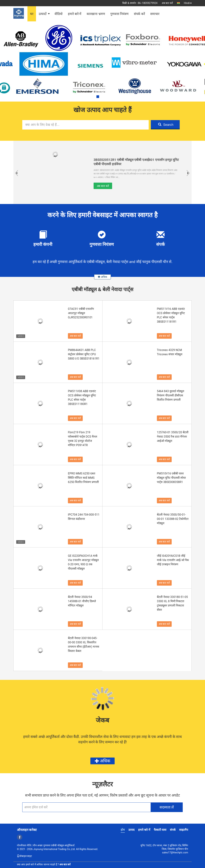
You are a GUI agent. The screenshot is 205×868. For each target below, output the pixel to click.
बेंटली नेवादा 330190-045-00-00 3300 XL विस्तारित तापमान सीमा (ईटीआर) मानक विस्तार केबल (84, 644)
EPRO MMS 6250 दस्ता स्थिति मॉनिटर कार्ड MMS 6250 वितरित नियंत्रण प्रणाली (83, 478)
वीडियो (59, 14)
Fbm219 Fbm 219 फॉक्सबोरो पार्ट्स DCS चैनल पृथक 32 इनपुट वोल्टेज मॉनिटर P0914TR (83, 439)
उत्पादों (43, 14)
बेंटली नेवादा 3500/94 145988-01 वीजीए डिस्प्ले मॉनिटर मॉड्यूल (82, 601)
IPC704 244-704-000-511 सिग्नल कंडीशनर (84, 517)
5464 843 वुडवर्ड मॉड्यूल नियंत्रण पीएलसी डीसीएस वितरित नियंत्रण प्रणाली (171, 395)
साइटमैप (184, 830)
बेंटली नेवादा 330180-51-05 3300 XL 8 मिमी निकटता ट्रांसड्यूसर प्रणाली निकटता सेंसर (172, 603)
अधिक (102, 277)
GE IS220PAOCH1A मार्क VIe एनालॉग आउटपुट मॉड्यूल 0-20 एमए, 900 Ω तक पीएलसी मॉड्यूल (83, 562)
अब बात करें (167, 3)
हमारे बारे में (75, 14)
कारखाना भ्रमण (96, 14)
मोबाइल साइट (24, 856)
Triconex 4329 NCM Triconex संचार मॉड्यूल (170, 352)
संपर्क (173, 830)
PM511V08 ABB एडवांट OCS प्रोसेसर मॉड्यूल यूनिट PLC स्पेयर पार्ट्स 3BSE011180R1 (82, 398)
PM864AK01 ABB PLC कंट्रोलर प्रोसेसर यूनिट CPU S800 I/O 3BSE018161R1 (84, 354)
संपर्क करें (139, 14)
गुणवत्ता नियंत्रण (119, 14)
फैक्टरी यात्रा (160, 830)
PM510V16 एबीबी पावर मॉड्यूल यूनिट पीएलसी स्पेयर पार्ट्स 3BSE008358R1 (171, 478)
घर (32, 14)
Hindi (188, 3)
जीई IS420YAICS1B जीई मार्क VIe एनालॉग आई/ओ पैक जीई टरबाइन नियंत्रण (173, 560)
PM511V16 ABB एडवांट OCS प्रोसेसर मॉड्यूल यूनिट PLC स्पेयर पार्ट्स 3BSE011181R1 (171, 315)
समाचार (155, 14)
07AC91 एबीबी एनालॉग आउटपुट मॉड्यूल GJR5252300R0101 (81, 313)
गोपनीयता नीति (24, 845)
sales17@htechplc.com (175, 852)
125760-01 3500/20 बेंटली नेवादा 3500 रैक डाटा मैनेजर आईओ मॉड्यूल (173, 437)
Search (166, 125)
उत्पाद (131, 830)
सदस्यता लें (167, 807)
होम (123, 830)
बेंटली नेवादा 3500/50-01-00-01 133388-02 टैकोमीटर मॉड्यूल (173, 519)
